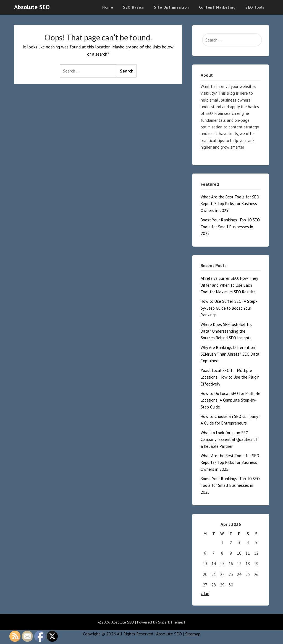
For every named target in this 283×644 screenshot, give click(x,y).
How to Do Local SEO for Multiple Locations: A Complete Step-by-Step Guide (230, 400)
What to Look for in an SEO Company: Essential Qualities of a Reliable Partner (229, 439)
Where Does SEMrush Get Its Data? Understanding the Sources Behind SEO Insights (226, 331)
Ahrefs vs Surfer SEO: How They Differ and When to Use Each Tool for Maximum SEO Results (229, 285)
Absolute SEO (32, 7)
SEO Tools (255, 7)
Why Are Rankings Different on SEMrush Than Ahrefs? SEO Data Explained (230, 354)
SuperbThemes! (171, 622)
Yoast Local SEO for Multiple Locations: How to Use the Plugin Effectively (230, 377)
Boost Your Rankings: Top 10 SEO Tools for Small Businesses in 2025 (230, 227)
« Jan (205, 593)
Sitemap (193, 634)
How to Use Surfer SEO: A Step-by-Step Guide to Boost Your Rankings (229, 308)
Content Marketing (217, 7)
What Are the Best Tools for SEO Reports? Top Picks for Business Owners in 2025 (230, 204)
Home (108, 7)
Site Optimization (171, 7)
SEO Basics (133, 7)
